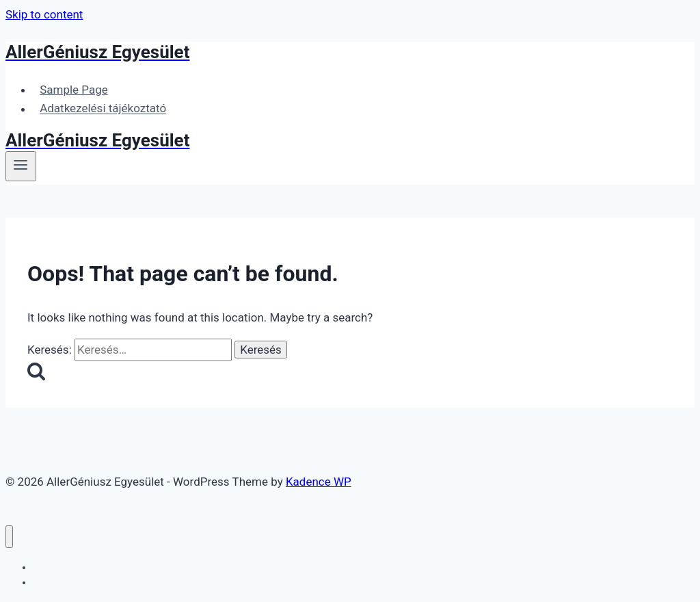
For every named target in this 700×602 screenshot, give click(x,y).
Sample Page (74, 90)
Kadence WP (319, 482)
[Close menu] (9, 537)
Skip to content (44, 14)
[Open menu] (21, 166)
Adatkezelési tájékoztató (103, 109)
